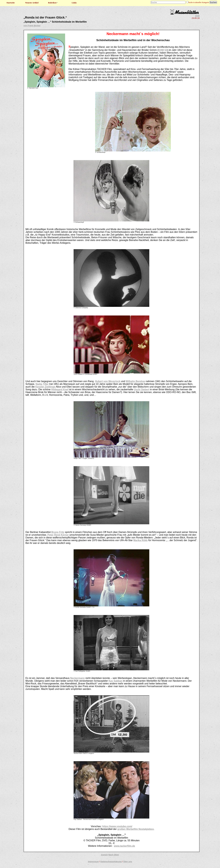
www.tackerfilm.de (124, 846)
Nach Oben (114, 855)
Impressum (93, 862)
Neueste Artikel (32, 3)
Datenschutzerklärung (111, 862)
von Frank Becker (32, 26)
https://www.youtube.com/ (117, 826)
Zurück (104, 855)
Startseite (11, 3)
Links (74, 3)
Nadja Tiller (42, 384)
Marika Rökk (141, 540)
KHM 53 (163, 50)
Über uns (128, 862)
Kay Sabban (116, 681)
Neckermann (78, 678)
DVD (197, 16)
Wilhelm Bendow (135, 381)
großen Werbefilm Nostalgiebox (136, 829)
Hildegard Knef (60, 389)
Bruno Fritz (58, 532)
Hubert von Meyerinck (108, 381)
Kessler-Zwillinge (45, 387)
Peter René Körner (58, 535)
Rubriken (53, 3)
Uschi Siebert (142, 389)
